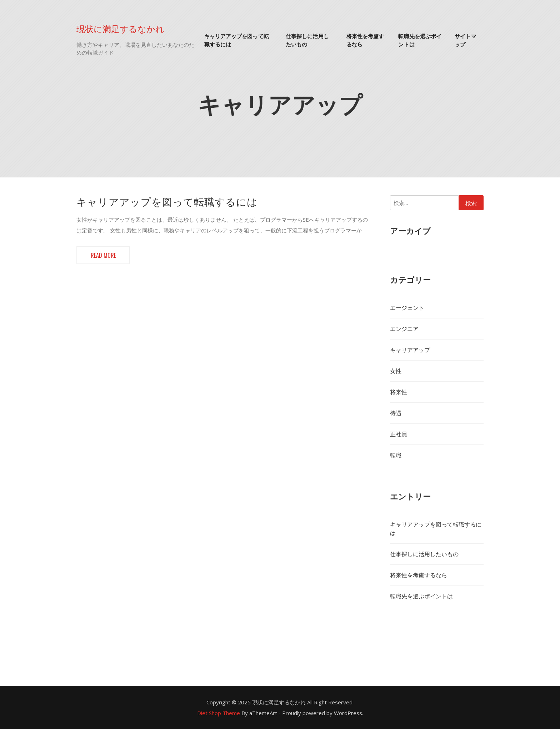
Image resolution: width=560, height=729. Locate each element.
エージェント (407, 308)
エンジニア (404, 329)
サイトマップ (465, 40)
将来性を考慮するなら (365, 40)
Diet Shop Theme (219, 713)
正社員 (399, 434)
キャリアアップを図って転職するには (237, 40)
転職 (396, 455)
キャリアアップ (410, 350)
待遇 (396, 413)
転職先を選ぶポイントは (420, 40)
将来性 (399, 392)
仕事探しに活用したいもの (307, 40)
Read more (103, 255)
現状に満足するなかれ (120, 28)
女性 (396, 371)
